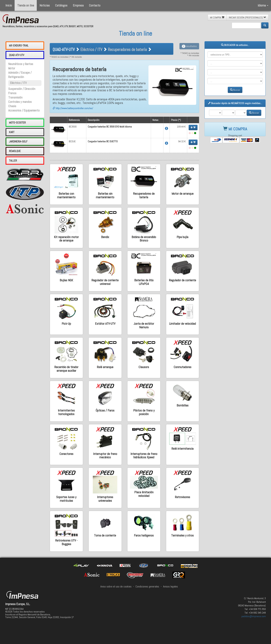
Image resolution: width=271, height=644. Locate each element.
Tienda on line (26, 5)
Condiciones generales (147, 587)
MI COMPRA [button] (217, 17)
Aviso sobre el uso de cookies (116, 587)
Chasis (12, 106)
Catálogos (61, 5)
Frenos (12, 93)
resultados (189, 46)
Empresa (78, 5)
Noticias (45, 5)
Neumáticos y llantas (21, 64)
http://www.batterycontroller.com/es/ (73, 108)
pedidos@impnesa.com (254, 616)
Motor (12, 68)
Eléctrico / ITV (18, 83)
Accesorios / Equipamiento (24, 110)
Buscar (235, 90)
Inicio (9, 5)
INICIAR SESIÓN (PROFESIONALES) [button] (247, 17)
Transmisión (15, 98)
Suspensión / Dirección (22, 89)
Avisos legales (170, 587)
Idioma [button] (263, 5)
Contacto (95, 5)
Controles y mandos (20, 102)
